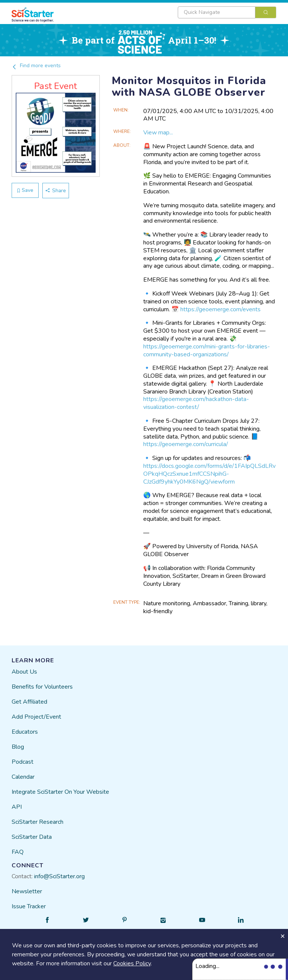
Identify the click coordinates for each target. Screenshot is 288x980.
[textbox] (217, 12)
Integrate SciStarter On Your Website (60, 792)
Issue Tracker (29, 906)
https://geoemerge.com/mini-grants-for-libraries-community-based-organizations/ (207, 351)
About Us (24, 672)
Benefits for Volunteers (42, 687)
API (17, 807)
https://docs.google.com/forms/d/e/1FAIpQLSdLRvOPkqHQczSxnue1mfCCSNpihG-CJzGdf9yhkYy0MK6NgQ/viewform (209, 474)
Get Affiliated (29, 702)
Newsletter (27, 891)
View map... (158, 133)
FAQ (18, 852)
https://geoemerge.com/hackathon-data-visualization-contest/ (196, 403)
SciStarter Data (32, 837)
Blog (18, 747)
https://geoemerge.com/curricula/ (186, 444)
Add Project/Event (36, 717)
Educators (25, 732)
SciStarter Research (37, 822)
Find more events (36, 66)
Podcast (22, 762)
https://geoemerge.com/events (220, 309)
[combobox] (227, 12)
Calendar (23, 777)
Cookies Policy (132, 963)
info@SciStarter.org (59, 876)
